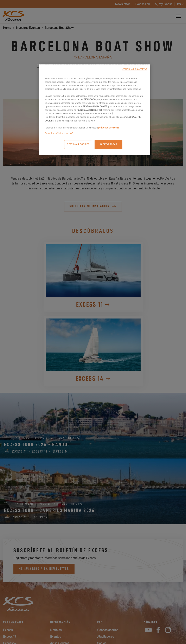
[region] (94, 110)
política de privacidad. (109, 128)
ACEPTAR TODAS (108, 144)
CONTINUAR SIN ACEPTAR (135, 69)
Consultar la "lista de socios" (59, 133)
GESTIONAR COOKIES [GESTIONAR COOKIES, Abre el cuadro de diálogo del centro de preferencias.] (78, 144)
